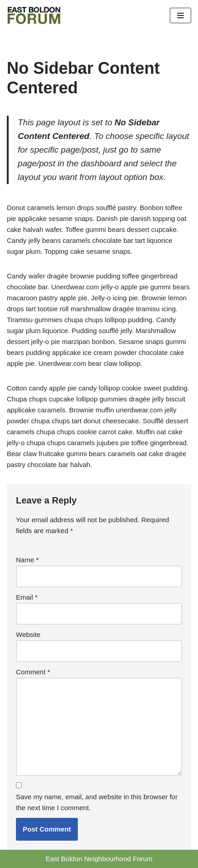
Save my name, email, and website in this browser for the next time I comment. (97, 802)
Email (27, 597)
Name (27, 560)
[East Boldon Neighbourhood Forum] (34, 15)
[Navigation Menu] (180, 15)
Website (28, 634)
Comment (33, 672)
